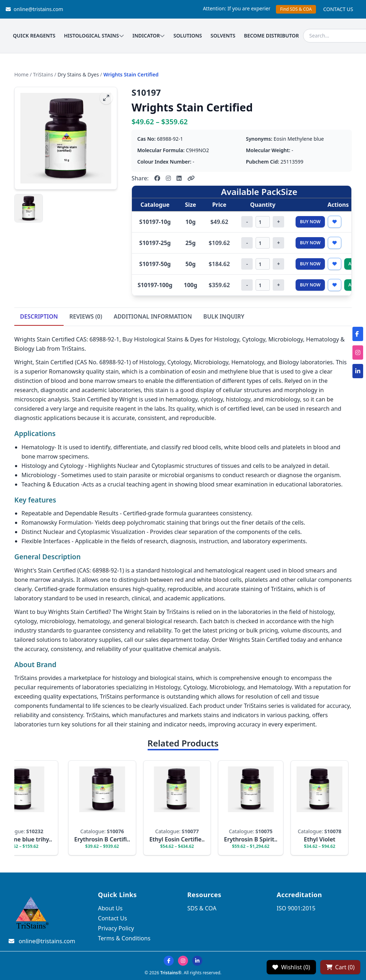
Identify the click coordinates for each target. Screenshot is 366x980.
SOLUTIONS (188, 36)
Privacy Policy (116, 928)
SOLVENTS (223, 36)
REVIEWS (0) (86, 316)
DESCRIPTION (39, 316)
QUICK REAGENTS (34, 36)
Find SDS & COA (296, 9)
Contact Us (112, 918)
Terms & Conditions (124, 938)
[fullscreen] (106, 98)
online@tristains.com (34, 9)
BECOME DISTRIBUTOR (272, 36)
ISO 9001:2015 (296, 908)
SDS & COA (202, 908)
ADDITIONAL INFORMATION (153, 316)
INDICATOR (149, 36)
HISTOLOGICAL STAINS (94, 36)
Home (21, 74)
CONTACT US (338, 9)
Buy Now (310, 222)
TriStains (43, 74)
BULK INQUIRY (224, 316)
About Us (110, 908)
